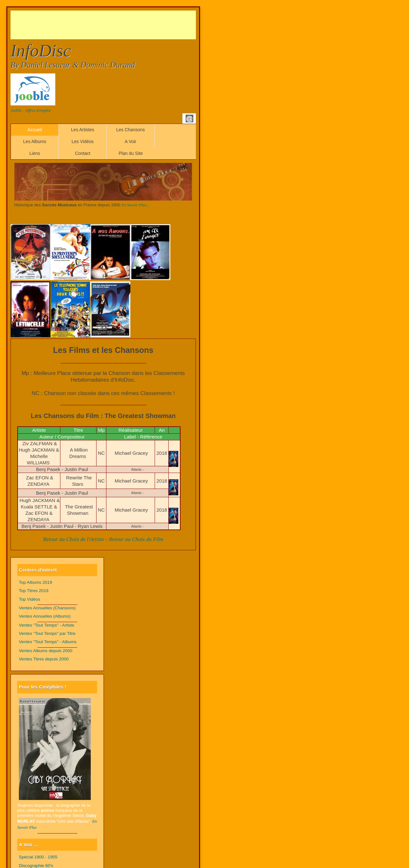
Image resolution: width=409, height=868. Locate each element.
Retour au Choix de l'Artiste (74, 539)
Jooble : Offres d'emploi (31, 110)
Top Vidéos (30, 599)
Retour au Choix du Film (136, 539)
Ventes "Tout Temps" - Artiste (47, 625)
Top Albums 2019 (35, 582)
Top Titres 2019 (34, 591)
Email (189, 118)
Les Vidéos (83, 141)
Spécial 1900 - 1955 (38, 857)
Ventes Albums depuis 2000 (46, 651)
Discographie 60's (36, 866)
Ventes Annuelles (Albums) (45, 616)
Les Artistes (82, 130)
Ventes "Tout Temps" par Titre (47, 633)
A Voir (131, 141)
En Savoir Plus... (135, 205)
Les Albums (35, 141)
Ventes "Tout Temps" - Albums (48, 642)
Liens (35, 153)
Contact (82, 153)
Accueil (35, 130)
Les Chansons (131, 130)
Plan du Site (131, 153)
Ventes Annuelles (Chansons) (47, 608)
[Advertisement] (127, 25)
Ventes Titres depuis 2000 (44, 659)
